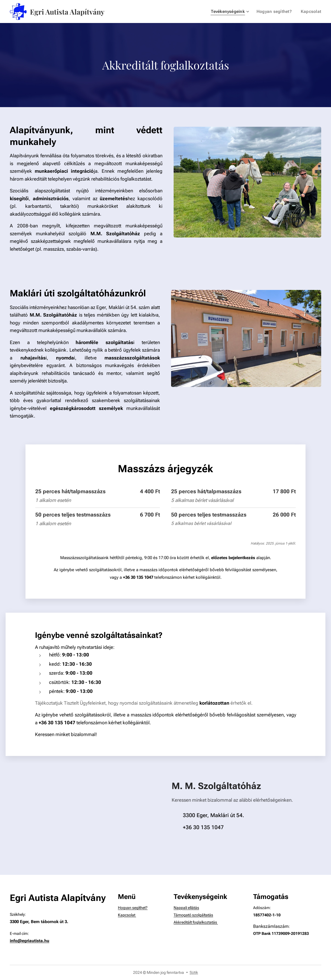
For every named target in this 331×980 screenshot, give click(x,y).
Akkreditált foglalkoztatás (196, 922)
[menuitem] (232, 11)
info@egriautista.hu (30, 941)
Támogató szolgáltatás (193, 915)
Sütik (194, 972)
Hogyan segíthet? (133, 908)
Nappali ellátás (186, 908)
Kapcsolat (127, 915)
